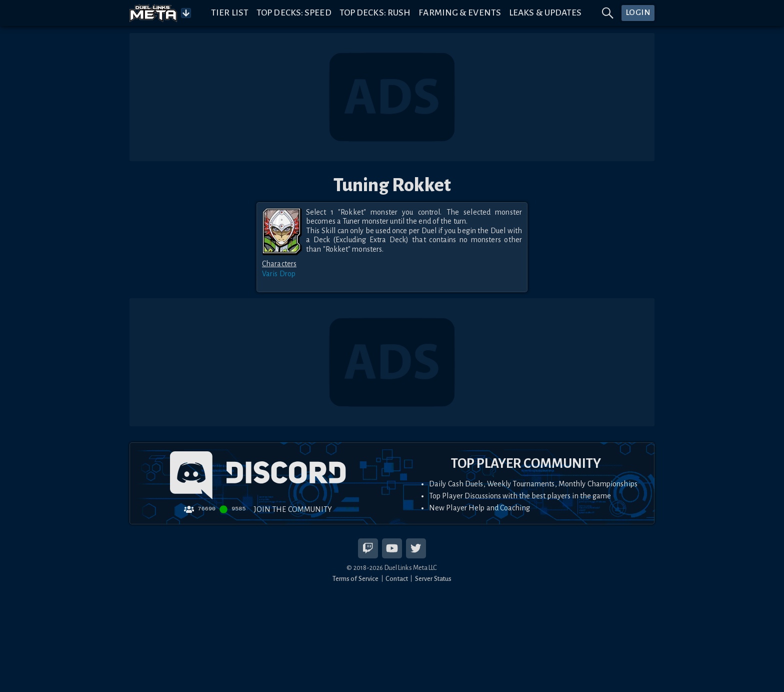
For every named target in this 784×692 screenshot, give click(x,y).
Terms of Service (356, 579)
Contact (397, 579)
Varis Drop (279, 274)
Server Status (433, 579)
